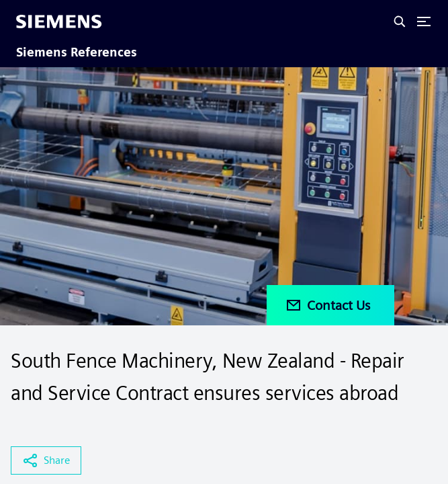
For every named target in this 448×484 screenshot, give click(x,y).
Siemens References (77, 52)
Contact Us (328, 305)
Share (46, 460)
